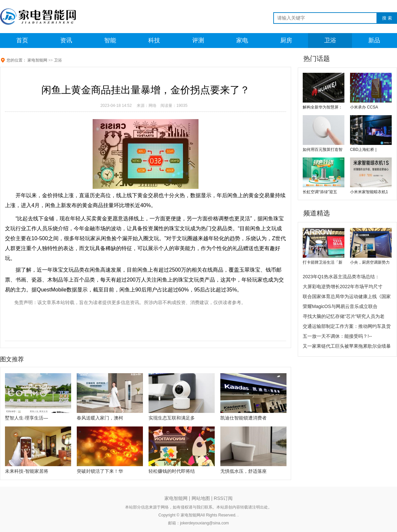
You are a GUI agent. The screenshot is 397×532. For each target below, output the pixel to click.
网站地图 (201, 498)
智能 (110, 40)
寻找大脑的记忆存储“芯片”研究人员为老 (344, 316)
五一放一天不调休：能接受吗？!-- (337, 336)
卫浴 (330, 40)
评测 (198, 40)
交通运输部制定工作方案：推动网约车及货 (347, 326)
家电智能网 (37, 60)
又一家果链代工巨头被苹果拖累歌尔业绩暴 (347, 346)
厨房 (286, 40)
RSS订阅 (223, 498)
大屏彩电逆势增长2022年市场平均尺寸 (343, 287)
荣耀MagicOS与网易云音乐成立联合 (340, 306)
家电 (242, 40)
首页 (22, 40)
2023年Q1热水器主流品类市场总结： (341, 277)
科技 (154, 40)
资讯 (66, 40)
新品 (374, 40)
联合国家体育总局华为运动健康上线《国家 (347, 296)
